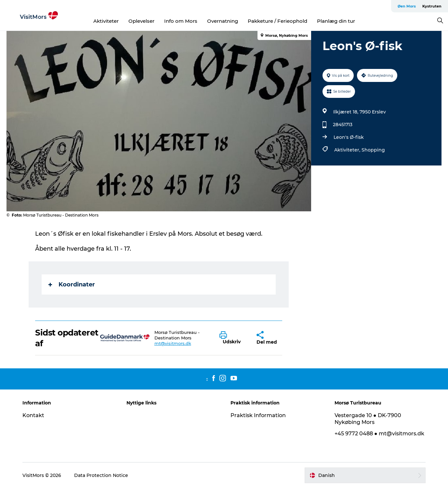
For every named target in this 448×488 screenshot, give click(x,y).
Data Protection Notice (101, 475)
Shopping (373, 150)
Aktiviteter (106, 21)
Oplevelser (141, 21)
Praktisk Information (258, 415)
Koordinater (72, 284)
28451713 (343, 125)
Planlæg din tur (336, 21)
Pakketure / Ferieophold (277, 21)
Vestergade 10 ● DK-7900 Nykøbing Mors (368, 419)
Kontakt (33, 415)
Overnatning (223, 21)
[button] (233, 338)
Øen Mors (407, 6)
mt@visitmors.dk (173, 343)
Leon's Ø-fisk (349, 137)
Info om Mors (181, 21)
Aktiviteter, (348, 150)
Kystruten (432, 6)
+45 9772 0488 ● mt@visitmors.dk (379, 434)
